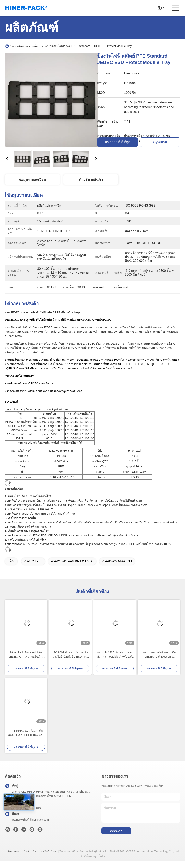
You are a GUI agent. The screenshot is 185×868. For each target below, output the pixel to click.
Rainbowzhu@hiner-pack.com (30, 820)
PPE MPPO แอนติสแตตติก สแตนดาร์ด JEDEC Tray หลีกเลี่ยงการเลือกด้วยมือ (26, 733)
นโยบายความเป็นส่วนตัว (21, 851)
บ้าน (12, 46)
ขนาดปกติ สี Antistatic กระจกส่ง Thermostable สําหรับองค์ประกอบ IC (115, 655)
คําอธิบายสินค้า (91, 180)
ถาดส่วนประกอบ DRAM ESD (71, 561)
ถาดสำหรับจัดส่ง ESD (117, 561)
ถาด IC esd (32, 561)
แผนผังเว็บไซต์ (48, 851)
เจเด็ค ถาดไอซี (39, 46)
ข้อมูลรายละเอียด (32, 180)
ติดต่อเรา (116, 831)
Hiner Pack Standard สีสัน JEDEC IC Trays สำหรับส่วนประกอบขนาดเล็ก (26, 655)
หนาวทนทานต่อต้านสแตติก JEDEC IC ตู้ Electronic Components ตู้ (159, 655)
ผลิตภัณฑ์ (23, 46)
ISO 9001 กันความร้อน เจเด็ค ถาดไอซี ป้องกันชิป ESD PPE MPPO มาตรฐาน (70, 655)
